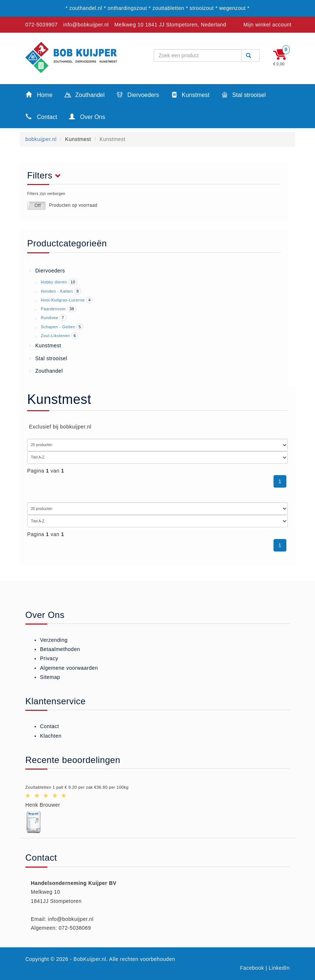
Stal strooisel (244, 95)
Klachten (51, 736)
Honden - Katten (57, 291)
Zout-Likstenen (55, 336)
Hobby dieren (54, 282)
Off (38, 206)
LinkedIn (279, 968)
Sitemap (50, 677)
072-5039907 (41, 25)
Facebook (252, 968)
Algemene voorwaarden (69, 668)
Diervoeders (138, 95)
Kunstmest (190, 95)
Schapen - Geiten (58, 327)
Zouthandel (84, 95)
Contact (41, 117)
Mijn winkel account (267, 25)
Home (39, 95)
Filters (46, 176)
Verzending (54, 640)
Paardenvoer (53, 309)
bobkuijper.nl (41, 139)
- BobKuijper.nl (88, 959)
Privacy (49, 658)
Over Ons (87, 117)
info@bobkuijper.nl (86, 25)
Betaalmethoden (60, 649)
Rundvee (50, 318)
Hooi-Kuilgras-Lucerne (63, 300)
